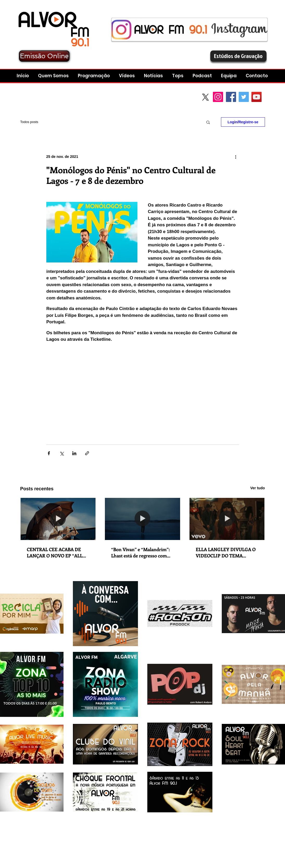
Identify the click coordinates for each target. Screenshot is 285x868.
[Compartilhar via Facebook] (49, 453)
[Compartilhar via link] (87, 453)
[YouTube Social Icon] (256, 97)
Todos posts (29, 122)
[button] (203, 76)
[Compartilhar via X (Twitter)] (62, 453)
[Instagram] (218, 97)
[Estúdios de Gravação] (238, 56)
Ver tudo (257, 488)
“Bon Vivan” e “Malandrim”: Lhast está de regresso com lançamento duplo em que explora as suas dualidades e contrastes (140, 552)
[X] (205, 97)
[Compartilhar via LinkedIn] (74, 453)
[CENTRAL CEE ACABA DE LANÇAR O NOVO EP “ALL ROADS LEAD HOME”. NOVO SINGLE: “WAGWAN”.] (58, 519)
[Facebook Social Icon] (231, 97)
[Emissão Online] (44, 56)
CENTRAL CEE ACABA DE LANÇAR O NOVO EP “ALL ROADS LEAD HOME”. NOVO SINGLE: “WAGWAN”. (57, 552)
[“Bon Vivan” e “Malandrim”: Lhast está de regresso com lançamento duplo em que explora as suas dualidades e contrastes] (142, 519)
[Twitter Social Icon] (244, 97)
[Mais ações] (236, 157)
